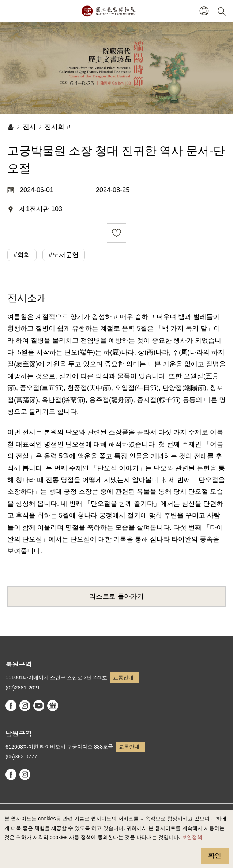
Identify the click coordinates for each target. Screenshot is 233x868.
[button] (204, 11)
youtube (39, 706)
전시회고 (58, 127)
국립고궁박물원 (108, 11)
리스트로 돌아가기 (116, 596)
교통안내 (123, 677)
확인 (215, 856)
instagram (25, 706)
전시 (29, 127)
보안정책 (192, 837)
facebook (11, 706)
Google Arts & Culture (53, 706)
